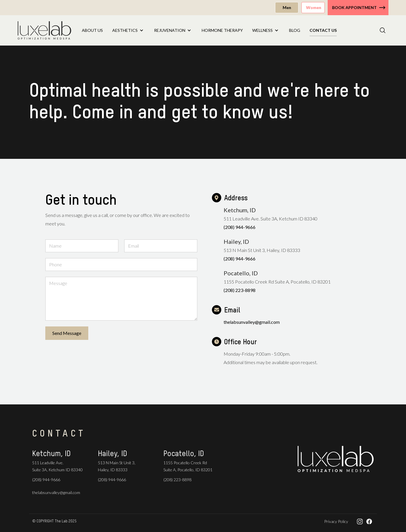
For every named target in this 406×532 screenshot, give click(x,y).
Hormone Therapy (222, 30)
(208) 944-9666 (240, 227)
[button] (128, 30)
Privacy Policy (336, 521)
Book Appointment (354, 7)
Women (314, 7)
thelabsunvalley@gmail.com (252, 322)
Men (287, 7)
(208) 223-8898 (240, 290)
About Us (92, 30)
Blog (295, 30)
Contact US (323, 30)
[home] (44, 30)
